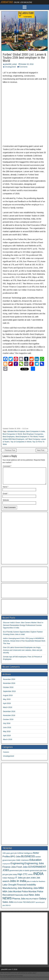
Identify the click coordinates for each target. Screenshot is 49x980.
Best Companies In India (36, 431)
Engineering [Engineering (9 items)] (17, 867)
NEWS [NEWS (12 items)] (7, 901)
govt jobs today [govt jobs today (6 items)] (11, 878)
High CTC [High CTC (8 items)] (22, 877)
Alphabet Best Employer (16, 431)
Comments (23, 67)
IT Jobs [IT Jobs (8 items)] (19, 881)
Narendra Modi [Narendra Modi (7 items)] (22, 898)
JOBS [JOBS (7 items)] (33, 881)
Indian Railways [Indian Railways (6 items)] (9, 881)
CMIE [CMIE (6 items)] (18, 863)
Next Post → (42, 450)
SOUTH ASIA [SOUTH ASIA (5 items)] (18, 905)
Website (6, 503)
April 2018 (7, 739)
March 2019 (8, 710)
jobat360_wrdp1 (11, 64)
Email (5, 497)
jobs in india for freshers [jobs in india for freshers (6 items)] (36, 885)
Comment (7, 466)
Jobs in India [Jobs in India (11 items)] (18, 884)
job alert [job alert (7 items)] (27, 881)
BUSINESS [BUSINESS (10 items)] (28, 859)
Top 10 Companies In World (21, 442)
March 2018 (8, 743)
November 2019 (9, 686)
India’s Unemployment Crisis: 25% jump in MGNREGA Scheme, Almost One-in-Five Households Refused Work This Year (24, 644)
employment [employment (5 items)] (6, 867)
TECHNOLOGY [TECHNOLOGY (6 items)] (29, 905)
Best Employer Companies (33, 434)
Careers (6, 755)
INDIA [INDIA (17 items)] (38, 877)
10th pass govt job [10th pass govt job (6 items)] (10, 856)
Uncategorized (10, 67)
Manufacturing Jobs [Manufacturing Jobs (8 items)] (12, 891)
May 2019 (7, 702)
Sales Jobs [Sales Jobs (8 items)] (8, 905)
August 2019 (8, 698)
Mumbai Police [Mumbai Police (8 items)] (20, 895)
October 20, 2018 (27, 64)
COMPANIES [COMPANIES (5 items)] (25, 863)
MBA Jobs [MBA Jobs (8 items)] (8, 895)
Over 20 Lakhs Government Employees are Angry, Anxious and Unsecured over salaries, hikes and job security (23, 653)
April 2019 (7, 707)
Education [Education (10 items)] (35, 863)
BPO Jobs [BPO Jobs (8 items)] (16, 860)
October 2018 (8, 723)
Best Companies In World (12, 434)
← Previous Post (9, 450)
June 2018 (7, 731)
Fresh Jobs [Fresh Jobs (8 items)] (22, 870)
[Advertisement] (24, 113)
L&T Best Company (33, 439)
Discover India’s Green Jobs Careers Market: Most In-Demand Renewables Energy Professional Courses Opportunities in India (23, 628)
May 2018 (7, 735)
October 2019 (8, 690)
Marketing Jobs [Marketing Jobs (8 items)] (30, 891)
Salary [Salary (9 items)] (43, 902)
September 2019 (9, 694)
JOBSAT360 (7, 2)
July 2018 (7, 727)
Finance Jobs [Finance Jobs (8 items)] (9, 870)
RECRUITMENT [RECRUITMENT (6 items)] (32, 902)
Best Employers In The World (27, 437)
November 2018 (9, 718)
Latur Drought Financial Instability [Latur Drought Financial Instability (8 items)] (19, 888)
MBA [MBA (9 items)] (41, 891)
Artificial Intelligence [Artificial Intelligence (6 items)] (25, 856)
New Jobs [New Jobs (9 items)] (34, 898)
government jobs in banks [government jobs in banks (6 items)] (19, 874)
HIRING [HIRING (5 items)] (30, 878)
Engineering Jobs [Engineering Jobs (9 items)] (34, 867)
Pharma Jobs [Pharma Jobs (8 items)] (19, 902)
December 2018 (9, 715)
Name (6, 490)
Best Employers (9, 437)
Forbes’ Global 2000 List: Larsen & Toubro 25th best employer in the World (24, 58)
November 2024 (9, 682)
